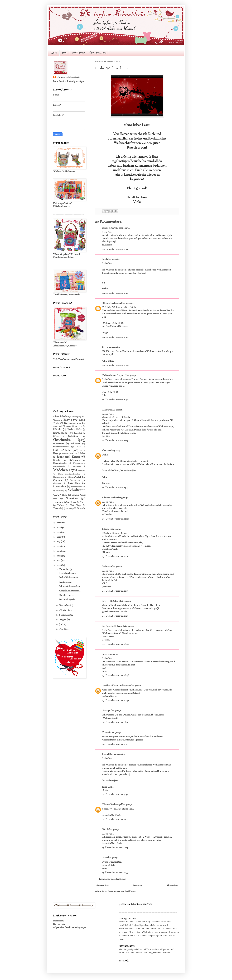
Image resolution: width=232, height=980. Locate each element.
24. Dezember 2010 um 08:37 (116, 722)
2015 (59, 542)
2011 (59, 561)
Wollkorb (78, 509)
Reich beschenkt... (68, 573)
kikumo (106, 529)
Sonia (105, 858)
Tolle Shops (76, 505)
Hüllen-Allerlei (62, 450)
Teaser (73, 502)
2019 (59, 528)
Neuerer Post (102, 886)
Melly (105, 259)
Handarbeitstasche (61, 447)
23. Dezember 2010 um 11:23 (115, 616)
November (65, 606)
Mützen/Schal (74, 477)
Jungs (60, 457)
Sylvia (105, 347)
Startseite (137, 886)
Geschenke (62, 440)
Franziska (107, 733)
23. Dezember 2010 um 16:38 (116, 676)
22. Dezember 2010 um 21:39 (115, 400)
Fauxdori (78, 433)
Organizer (58, 480)
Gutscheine (59, 444)
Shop (65, 53)
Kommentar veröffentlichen (113, 879)
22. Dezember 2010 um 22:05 (115, 441)
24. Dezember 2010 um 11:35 (115, 744)
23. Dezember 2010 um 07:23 (116, 519)
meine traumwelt (110, 228)
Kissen (76, 457)
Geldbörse (73, 436)
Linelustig (107, 410)
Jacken (83, 454)
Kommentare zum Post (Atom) (122, 891)
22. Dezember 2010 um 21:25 (115, 337)
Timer (83, 502)
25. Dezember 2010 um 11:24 (115, 848)
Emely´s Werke (75, 430)
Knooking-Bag (60, 463)
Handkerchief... (67, 595)
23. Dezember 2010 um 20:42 (116, 701)
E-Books (57, 430)
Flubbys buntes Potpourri (114, 375)
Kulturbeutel (76, 467)
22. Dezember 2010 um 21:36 (115, 365)
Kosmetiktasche (59, 467)
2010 (59, 565)
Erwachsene (60, 433)
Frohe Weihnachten (68, 578)
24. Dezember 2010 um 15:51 (115, 795)
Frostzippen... (65, 582)
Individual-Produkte (69, 454)
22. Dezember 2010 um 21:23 (115, 293)
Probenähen (74, 484)
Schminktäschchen (78, 487)
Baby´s (68, 420)
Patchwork (75, 480)
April (62, 629)
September (65, 615)
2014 (59, 546)
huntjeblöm (108, 754)
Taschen (58, 502)
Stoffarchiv (78, 53)
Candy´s (56, 426)
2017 (59, 532)
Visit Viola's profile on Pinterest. (69, 359)
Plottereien (57, 484)
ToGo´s (61, 505)
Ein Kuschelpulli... (68, 600)
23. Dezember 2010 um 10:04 (115, 557)
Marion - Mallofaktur (112, 626)
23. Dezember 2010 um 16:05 (115, 644)
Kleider (57, 460)
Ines (104, 654)
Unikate (69, 509)
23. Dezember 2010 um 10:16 (115, 591)
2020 (59, 523)
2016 (59, 537)
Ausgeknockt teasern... (70, 591)
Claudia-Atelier (110, 498)
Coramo (106, 451)
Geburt (56, 436)
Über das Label (98, 53)
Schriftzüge (60, 491)
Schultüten (77, 490)
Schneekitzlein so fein (69, 587)
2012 (59, 556)
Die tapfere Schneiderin (68, 77)
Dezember (65, 570)
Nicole (106, 830)
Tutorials (57, 509)
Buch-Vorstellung (72, 423)
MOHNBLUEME (111, 601)
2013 (59, 551)
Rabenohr (107, 567)
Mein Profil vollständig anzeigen (69, 82)
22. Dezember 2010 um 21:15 (115, 249)
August (63, 620)
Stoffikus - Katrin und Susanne (117, 686)
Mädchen (60, 470)
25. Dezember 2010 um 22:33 (115, 873)
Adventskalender (60, 417)
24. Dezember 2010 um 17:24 (115, 820)
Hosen (79, 447)
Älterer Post (172, 886)
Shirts (65, 495)
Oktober (64, 610)
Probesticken (59, 487)
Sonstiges (72, 499)
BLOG (54, 53)
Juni (61, 625)
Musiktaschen (58, 477)
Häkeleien (75, 444)
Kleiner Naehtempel (112, 303)
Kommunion (78, 463)
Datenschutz (59, 924)
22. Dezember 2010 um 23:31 (115, 488)
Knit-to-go (75, 460)
